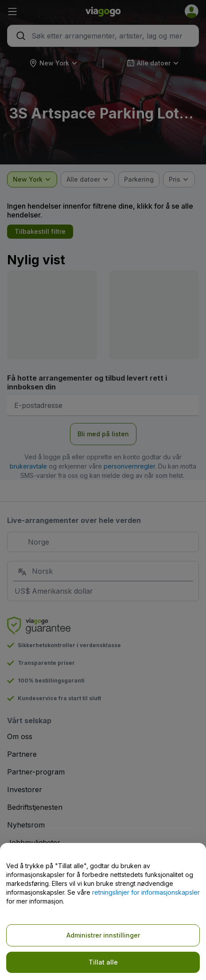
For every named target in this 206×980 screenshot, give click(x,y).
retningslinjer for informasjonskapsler (146, 892)
